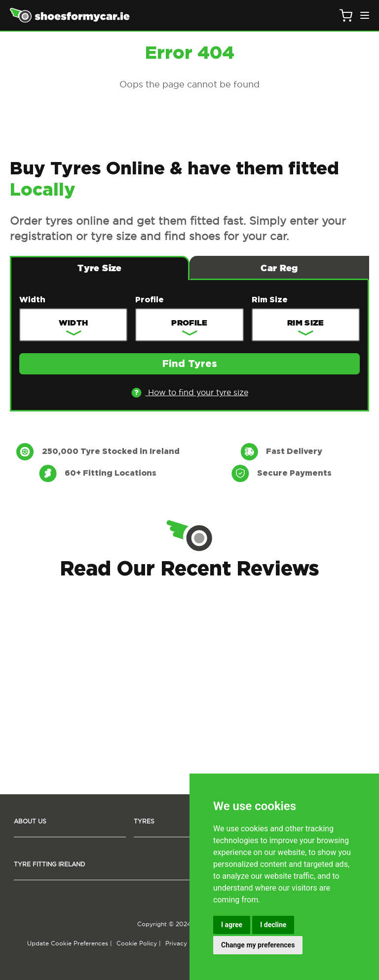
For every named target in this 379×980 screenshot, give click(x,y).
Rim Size (270, 300)
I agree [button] (232, 925)
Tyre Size (99, 268)
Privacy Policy (186, 943)
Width (32, 300)
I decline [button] (273, 925)
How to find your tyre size (190, 393)
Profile (150, 300)
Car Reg (279, 268)
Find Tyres (190, 364)
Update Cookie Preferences (68, 943)
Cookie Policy (137, 943)
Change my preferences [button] (258, 945)
